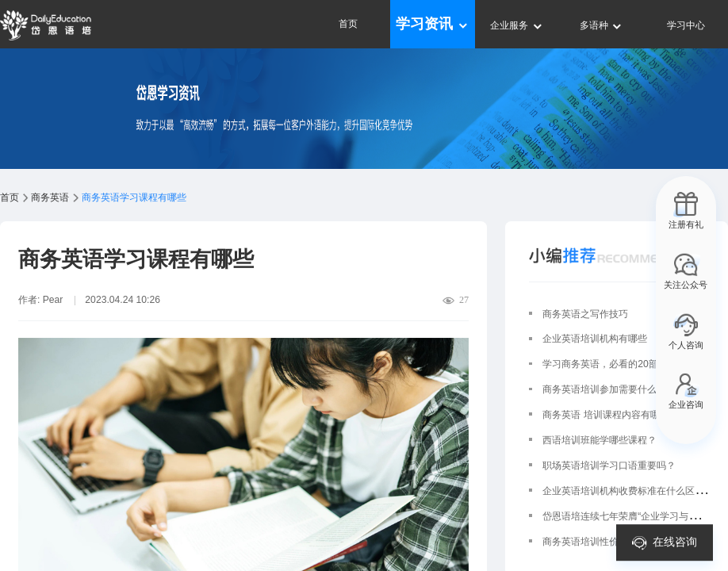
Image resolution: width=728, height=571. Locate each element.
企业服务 (517, 25)
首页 (348, 24)
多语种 (602, 25)
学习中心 (686, 25)
